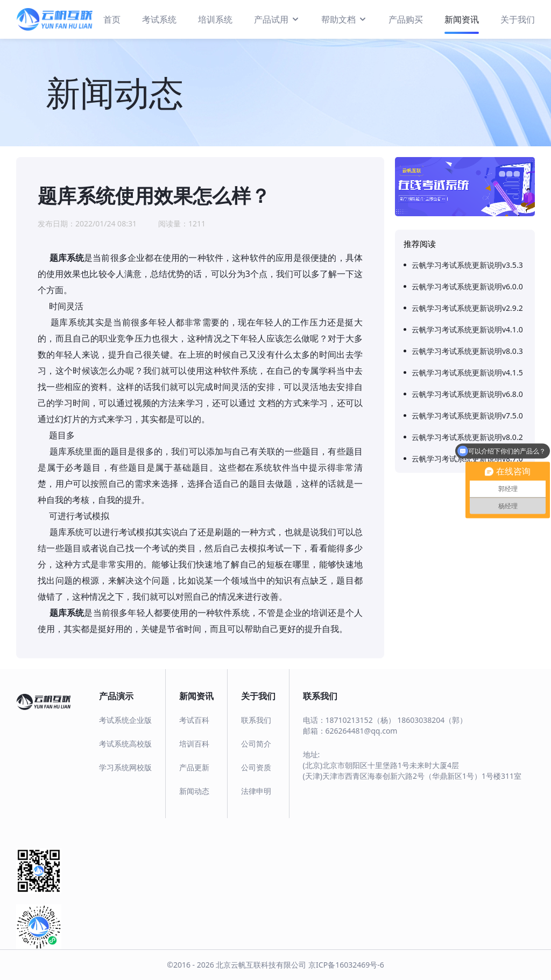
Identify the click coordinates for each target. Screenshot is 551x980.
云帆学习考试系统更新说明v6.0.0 (467, 286)
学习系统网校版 (125, 767)
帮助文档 (344, 19)
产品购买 (406, 19)
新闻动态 (194, 791)
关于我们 (518, 19)
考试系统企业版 (125, 720)
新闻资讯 (462, 19)
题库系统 (67, 258)
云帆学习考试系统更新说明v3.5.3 (467, 265)
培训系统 (215, 19)
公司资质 (256, 767)
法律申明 (256, 791)
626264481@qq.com (362, 731)
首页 (112, 19)
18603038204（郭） (432, 720)
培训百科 (194, 744)
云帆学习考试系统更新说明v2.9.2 (467, 308)
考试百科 (194, 720)
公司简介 (256, 744)
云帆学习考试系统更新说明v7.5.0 (467, 416)
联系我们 (256, 720)
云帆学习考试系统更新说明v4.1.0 (467, 329)
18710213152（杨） (361, 720)
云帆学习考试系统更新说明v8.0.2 (467, 437)
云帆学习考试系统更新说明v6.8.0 (467, 394)
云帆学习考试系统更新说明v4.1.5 (467, 372)
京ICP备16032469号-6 (346, 965)
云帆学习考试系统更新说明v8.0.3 (467, 351)
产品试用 (277, 19)
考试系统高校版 (125, 744)
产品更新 (194, 767)
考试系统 (159, 19)
